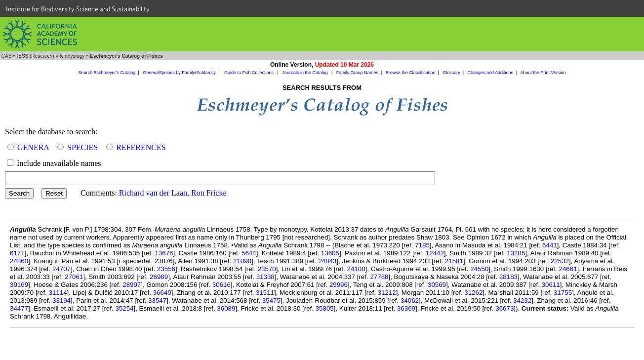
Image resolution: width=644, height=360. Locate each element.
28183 (508, 277)
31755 (563, 293)
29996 (339, 285)
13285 (516, 253)
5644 (249, 253)
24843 (327, 261)
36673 (504, 308)
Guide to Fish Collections (250, 73)
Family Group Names (357, 73)
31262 (473, 293)
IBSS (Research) (35, 56)
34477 (19, 308)
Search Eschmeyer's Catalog (107, 73)
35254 (124, 308)
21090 (242, 261)
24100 (356, 269)
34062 (410, 300)
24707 (61, 269)
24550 (479, 269)
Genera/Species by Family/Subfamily (180, 73)
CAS (7, 56)
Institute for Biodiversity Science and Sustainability (78, 9)
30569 (437, 285)
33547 (157, 300)
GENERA (33, 147)
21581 (454, 261)
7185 (422, 245)
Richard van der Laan (153, 193)
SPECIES (82, 147)
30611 (551, 285)
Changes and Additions (490, 73)
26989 (159, 277)
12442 (435, 253)
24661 (568, 269)
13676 (164, 253)
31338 (265, 277)
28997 (132, 285)
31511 (265, 293)
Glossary (451, 73)
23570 (267, 269)
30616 (221, 285)
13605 (330, 253)
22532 (560, 261)
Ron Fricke (209, 193)
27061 (74, 277)
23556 (166, 269)
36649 (162, 293)
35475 (271, 300)
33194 (61, 300)
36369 (406, 308)
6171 (17, 253)
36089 (226, 308)
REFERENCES (141, 147)
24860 (19, 261)
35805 (325, 308)
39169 (19, 285)
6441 (550, 245)
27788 (379, 277)
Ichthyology (72, 56)
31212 (387, 293)
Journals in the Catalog (305, 73)
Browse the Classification (411, 73)
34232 (522, 300)
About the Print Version (543, 73)
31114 (58, 293)
